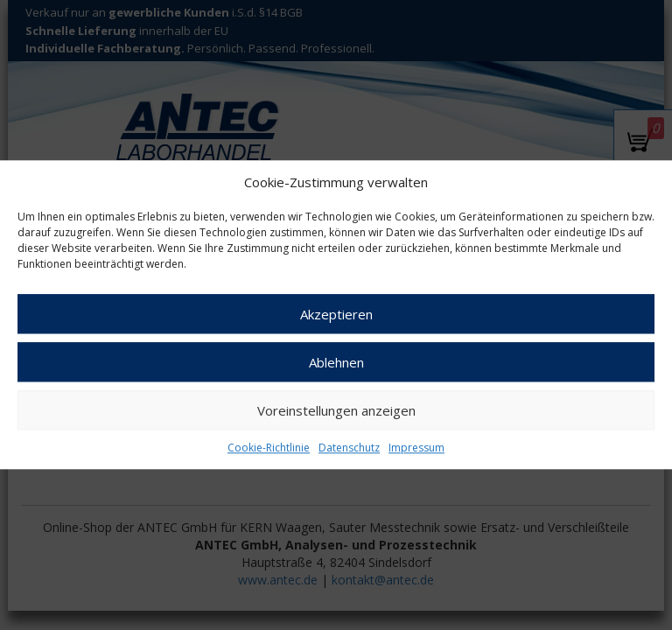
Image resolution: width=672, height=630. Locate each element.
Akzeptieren (336, 314)
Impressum (416, 448)
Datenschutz (349, 448)
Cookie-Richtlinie (269, 448)
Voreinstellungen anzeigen (336, 410)
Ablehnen (336, 362)
